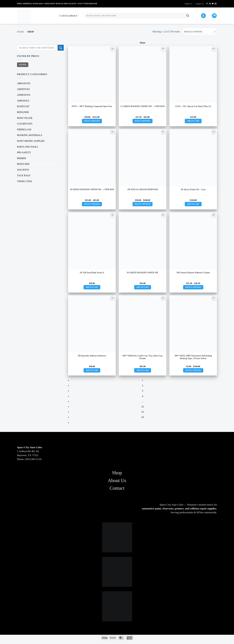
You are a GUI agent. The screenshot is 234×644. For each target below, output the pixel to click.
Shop (117, 473)
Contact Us (200, 4)
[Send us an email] (215, 4)
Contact (117, 488)
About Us (188, 4)
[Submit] (188, 16)
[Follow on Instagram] (210, 4)
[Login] (203, 16)
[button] (214, 16)
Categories (69, 16)
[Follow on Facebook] (207, 4)
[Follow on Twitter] (213, 4)
